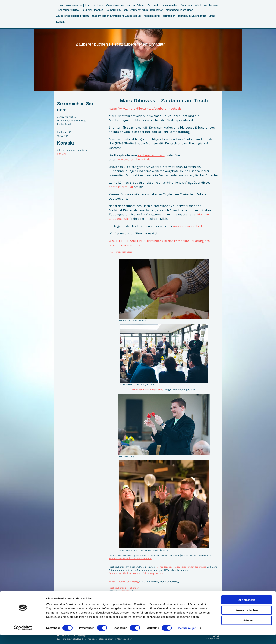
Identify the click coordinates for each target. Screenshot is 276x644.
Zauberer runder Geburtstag (124, 582)
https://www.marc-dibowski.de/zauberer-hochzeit (145, 109)
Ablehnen (247, 629)
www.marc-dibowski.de (134, 159)
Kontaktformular (121, 187)
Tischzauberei (125, 591)
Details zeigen (187, 637)
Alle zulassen (247, 609)
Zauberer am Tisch (151, 155)
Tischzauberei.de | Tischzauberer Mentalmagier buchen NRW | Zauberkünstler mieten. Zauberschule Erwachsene (138, 5)
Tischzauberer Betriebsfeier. (124, 588)
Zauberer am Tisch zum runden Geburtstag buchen (136, 573)
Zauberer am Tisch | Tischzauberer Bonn (130, 558)
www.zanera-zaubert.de (189, 226)
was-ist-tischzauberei (120, 252)
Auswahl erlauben (247, 619)
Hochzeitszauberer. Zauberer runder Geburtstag (181, 567)
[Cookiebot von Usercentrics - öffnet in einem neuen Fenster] (23, 637)
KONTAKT (62, 154)
